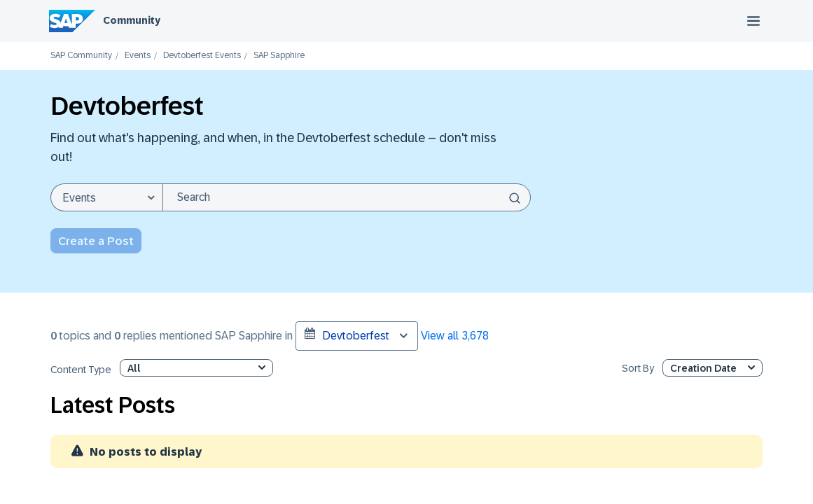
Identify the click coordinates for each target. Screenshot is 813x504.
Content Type (81, 370)
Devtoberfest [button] (347, 335)
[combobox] (347, 197)
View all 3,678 (455, 336)
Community (132, 20)
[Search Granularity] (106, 197)
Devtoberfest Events (202, 56)
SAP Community (81, 56)
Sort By (638, 369)
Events (138, 56)
